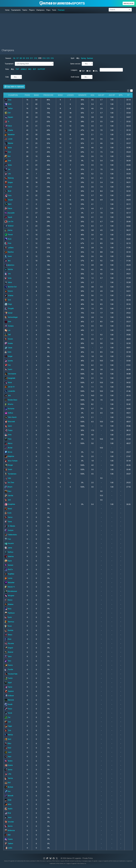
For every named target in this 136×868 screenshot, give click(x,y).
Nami (8, 204)
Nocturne (9, 409)
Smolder (9, 822)
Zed (8, 722)
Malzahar (10, 583)
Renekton (10, 135)
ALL (78, 58)
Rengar (9, 465)
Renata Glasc (11, 400)
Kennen (9, 565)
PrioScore (48, 95)
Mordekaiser (11, 591)
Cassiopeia (10, 374)
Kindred (9, 226)
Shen (8, 639)
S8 (21, 58)
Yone (8, 243)
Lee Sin (9, 222)
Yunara (9, 839)
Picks (27, 95)
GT (129, 95)
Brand (8, 509)
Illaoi (8, 491)
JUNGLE (24, 69)
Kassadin (10, 213)
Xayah (8, 217)
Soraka (9, 343)
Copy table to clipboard (14, 87)
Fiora (8, 195)
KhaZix (9, 569)
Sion (8, 152)
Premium (61, 10)
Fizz (8, 539)
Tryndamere (10, 474)
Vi (7, 121)
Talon (8, 657)
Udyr (8, 478)
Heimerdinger (11, 317)
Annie (8, 148)
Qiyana (9, 765)
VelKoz (9, 413)
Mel (8, 835)
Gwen (8, 256)
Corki (8, 513)
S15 (48, 58)
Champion (13, 95)
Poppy (9, 430)
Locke (8, 848)
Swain (8, 469)
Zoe (8, 365)
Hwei (8, 817)
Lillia (8, 774)
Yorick (8, 713)
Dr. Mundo (10, 526)
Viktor (8, 282)
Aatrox (9, 443)
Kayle (8, 561)
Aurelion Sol (11, 287)
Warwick (9, 700)
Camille (9, 496)
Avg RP (112, 95)
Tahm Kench (11, 417)
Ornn (8, 322)
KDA (92, 95)
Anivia (8, 452)
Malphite (9, 456)
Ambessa (10, 830)
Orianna (9, 295)
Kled (8, 748)
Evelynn (9, 530)
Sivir (8, 300)
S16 (52, 58)
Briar (8, 813)
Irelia (8, 278)
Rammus (9, 622)
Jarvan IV (10, 387)
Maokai (9, 143)
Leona (8, 578)
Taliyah (9, 200)
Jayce (8, 187)
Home (7, 10)
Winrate (82, 95)
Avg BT (101, 95)
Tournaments (16, 10)
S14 (44, 58)
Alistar (9, 448)
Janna (8, 548)
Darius (9, 517)
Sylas (8, 165)
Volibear (9, 696)
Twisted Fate (11, 674)
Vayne (8, 687)
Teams (25, 10)
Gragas (9, 182)
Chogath (9, 308)
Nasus (9, 600)
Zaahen (9, 843)
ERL (96, 71)
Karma (8, 230)
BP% (121, 95)
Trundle (9, 669)
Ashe (8, 104)
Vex (8, 791)
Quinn (8, 617)
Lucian (9, 139)
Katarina (9, 556)
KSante (9, 130)
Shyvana (9, 643)
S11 (32, 58)
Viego (8, 304)
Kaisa (8, 382)
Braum (8, 487)
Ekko (8, 743)
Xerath (9, 704)
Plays (48, 10)
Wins (60, 95)
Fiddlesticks (11, 535)
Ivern (8, 752)
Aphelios (9, 265)
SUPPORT (41, 69)
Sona (8, 435)
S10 (27, 58)
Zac (8, 717)
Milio (8, 804)
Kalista (9, 269)
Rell (8, 783)
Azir (8, 156)
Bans (36, 95)
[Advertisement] (65, 30)
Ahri (8, 261)
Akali (8, 191)
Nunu (8, 609)
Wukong (9, 178)
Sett (8, 500)
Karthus (9, 552)
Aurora (9, 826)
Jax (7, 169)
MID (30, 69)
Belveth (9, 796)
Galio (8, 352)
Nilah (8, 800)
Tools (54, 10)
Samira (9, 778)
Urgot (8, 683)
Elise (8, 100)
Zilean (8, 348)
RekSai (9, 735)
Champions (40, 10)
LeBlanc (9, 248)
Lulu (8, 174)
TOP (17, 69)
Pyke (8, 439)
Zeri (8, 113)
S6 (14, 58)
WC (90, 71)
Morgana (9, 596)
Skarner (9, 652)
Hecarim (9, 543)
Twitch (9, 678)
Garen (8, 426)
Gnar (8, 161)
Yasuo (8, 709)
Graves (9, 291)
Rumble (9, 630)
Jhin (8, 396)
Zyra (8, 730)
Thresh (9, 235)
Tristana (9, 326)
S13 (40, 58)
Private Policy (88, 858)
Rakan (8, 208)
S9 (24, 58)
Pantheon (10, 613)
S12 (36, 58)
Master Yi (10, 587)
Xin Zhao (9, 482)
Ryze (8, 239)
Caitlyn (9, 108)
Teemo (9, 665)
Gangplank (10, 378)
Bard (8, 739)
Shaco (8, 635)
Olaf (8, 335)
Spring (83, 58)
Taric (8, 661)
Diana (8, 522)
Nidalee (9, 604)
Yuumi (8, 369)
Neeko (9, 761)
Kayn (8, 757)
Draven (9, 339)
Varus (8, 126)
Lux (7, 330)
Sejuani (9, 117)
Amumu (9, 404)
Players (32, 10)
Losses (70, 95)
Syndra (9, 361)
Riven (8, 626)
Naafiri (9, 809)
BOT (34, 69)
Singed (9, 648)
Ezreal (8, 313)
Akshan (9, 787)
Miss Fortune (11, 461)
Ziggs (8, 726)
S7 (18, 58)
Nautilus (9, 252)
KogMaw (9, 574)
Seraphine (10, 504)
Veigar (9, 356)
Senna (8, 770)
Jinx (8, 274)
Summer (90, 58)
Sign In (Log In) (128, 4)
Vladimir (9, 691)
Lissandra (10, 391)
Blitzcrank (10, 422)
